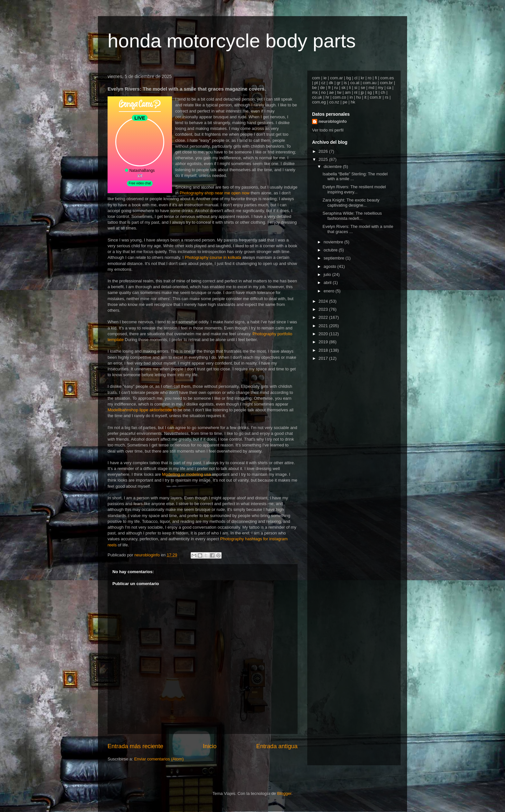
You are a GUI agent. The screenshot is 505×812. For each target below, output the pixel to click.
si (356, 88)
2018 (324, 350)
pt (316, 83)
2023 (324, 309)
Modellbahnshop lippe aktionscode (140, 410)
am (348, 92)
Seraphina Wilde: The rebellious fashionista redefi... (352, 216)
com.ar (337, 78)
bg (348, 78)
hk (353, 102)
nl (356, 92)
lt (376, 92)
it (365, 97)
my (381, 88)
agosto (331, 266)
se (363, 88)
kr (362, 78)
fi (376, 78)
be (314, 88)
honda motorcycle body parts (232, 41)
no (323, 92)
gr (338, 83)
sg (370, 92)
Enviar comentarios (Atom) (159, 759)
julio (328, 274)
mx (315, 92)
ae (331, 92)
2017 (324, 358)
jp (362, 92)
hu (358, 97)
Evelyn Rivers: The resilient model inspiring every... (354, 189)
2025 (324, 159)
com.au (370, 83)
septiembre (335, 258)
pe (345, 102)
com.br (386, 83)
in (351, 97)
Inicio (210, 746)
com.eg (319, 102)
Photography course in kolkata (213, 257)
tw (339, 92)
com (316, 78)
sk (343, 88)
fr (329, 88)
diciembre (333, 166)
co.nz (334, 102)
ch (383, 92)
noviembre (334, 242)
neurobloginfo (333, 121)
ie (325, 78)
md (371, 88)
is (345, 83)
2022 (324, 317)
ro (370, 78)
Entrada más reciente (135, 746)
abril (328, 283)
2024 (324, 301)
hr (328, 97)
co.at (355, 83)
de (322, 88)
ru (336, 88)
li (350, 88)
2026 (324, 151)
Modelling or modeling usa (186, 474)
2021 (324, 326)
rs (387, 97)
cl (356, 78)
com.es (387, 78)
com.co (339, 97)
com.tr (376, 97)
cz (323, 83)
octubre (331, 250)
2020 (324, 334)
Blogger (284, 793)
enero (330, 291)
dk (331, 83)
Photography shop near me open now (215, 193)
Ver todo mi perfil (328, 130)
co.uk (317, 97)
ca (389, 88)
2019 (324, 342)
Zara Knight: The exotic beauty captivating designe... (351, 203)
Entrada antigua (277, 746)
